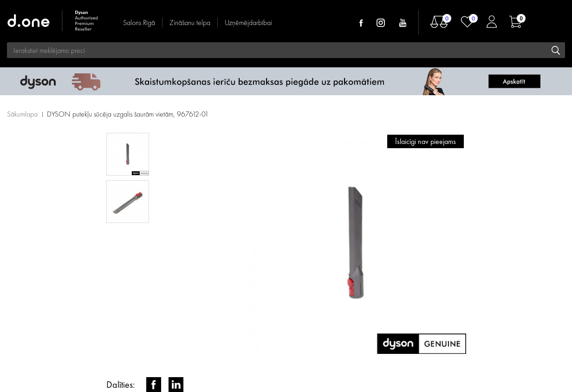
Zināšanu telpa (190, 23)
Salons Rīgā (139, 23)
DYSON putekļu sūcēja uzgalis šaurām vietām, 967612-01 (128, 114)
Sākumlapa (22, 114)
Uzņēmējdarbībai (248, 23)
